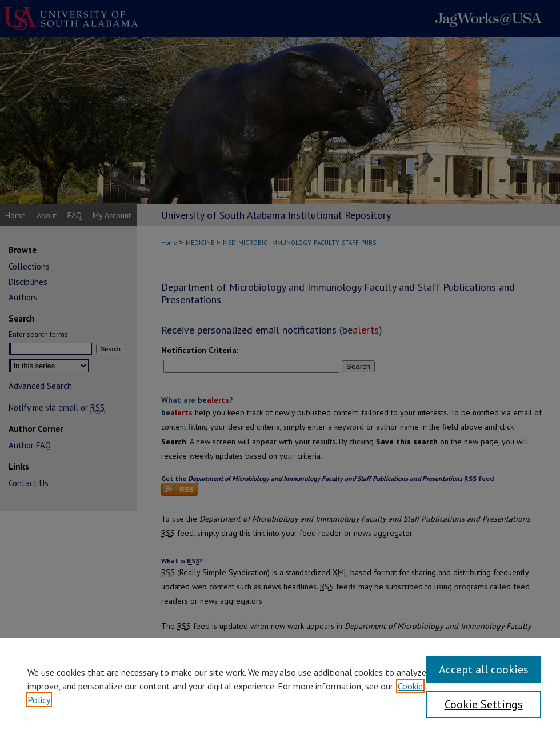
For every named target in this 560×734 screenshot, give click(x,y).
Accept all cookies (484, 669)
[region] (280, 685)
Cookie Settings (484, 704)
